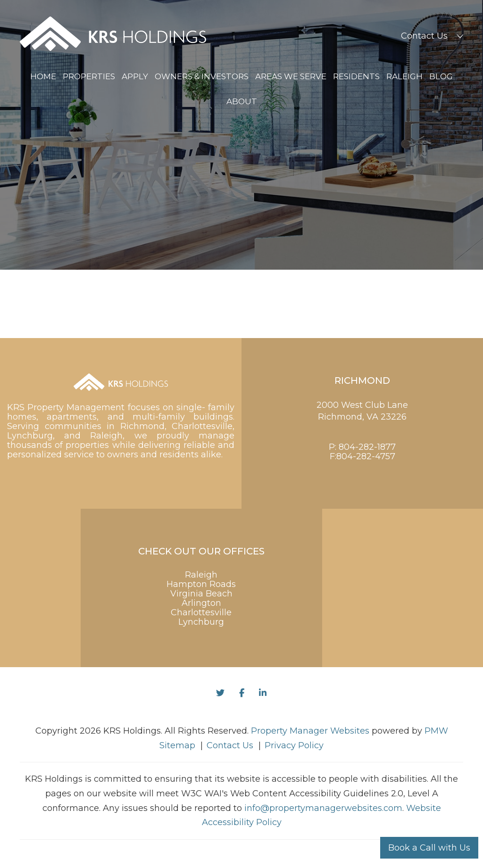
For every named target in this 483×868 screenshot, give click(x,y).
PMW (436, 731)
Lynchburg (201, 622)
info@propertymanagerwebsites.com (323, 808)
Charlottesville (201, 612)
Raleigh (404, 76)
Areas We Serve (291, 76)
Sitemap (177, 745)
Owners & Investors (202, 76)
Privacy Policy (294, 745)
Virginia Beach (201, 594)
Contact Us (424, 36)
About (242, 101)
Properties (89, 76)
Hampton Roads (201, 584)
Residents (356, 76)
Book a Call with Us (429, 848)
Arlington (201, 603)
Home (43, 76)
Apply (135, 76)
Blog (441, 76)
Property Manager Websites (310, 731)
